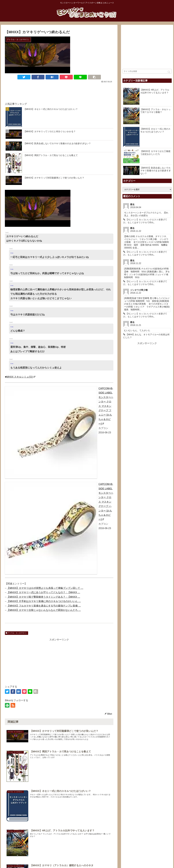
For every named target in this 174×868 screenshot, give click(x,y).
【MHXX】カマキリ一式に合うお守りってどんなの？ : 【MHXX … (43, 592)
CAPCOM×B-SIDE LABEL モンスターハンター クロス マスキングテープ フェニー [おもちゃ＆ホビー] (106, 406)
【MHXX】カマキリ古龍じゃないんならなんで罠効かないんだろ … (44, 610)
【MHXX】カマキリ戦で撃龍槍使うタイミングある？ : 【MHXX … (43, 597)
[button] (169, 72)
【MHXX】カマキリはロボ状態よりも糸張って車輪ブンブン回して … (45, 588)
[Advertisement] (59, 91)
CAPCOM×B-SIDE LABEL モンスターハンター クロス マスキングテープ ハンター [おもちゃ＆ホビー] (106, 502)
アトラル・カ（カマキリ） (16, 633)
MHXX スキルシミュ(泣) (21, 377)
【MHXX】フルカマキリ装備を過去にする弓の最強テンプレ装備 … (44, 606)
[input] (147, 71)
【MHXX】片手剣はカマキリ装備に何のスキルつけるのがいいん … (44, 601)
